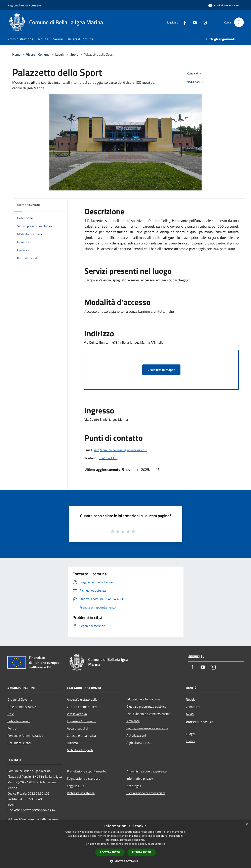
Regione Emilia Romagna (24, 5)
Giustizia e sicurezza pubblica (146, 706)
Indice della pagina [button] (29, 205)
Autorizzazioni (136, 735)
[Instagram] (203, 22)
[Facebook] (183, 22)
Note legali (134, 786)
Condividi (196, 74)
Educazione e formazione (143, 699)
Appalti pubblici (77, 728)
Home (16, 54)
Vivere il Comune (38, 54)
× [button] (246, 824)
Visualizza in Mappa (161, 370)
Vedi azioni (196, 82)
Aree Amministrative (22, 707)
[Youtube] (193, 22)
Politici (12, 728)
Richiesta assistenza (81, 793)
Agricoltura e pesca (139, 743)
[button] (126, 861)
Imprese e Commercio (82, 721)
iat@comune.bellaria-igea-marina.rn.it (121, 450)
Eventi (190, 741)
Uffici (11, 714)
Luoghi (60, 54)
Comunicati (194, 707)
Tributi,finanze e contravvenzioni (149, 714)
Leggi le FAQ (75, 786)
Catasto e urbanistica (81, 736)
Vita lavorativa (77, 714)
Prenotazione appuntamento (86, 771)
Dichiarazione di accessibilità (146, 793)
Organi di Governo (20, 699)
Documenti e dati (19, 743)
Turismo (72, 743)
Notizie (191, 699)
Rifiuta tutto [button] (142, 852)
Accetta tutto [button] (110, 852)
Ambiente (133, 721)
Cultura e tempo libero (82, 707)
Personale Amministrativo (25, 736)
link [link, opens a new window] (164, 844)
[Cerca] (239, 22)
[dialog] (126, 844)
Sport (74, 54)
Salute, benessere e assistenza (147, 728)
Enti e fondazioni (19, 721)
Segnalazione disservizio (83, 778)
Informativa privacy (140, 778)
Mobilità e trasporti (80, 750)
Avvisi (190, 714)
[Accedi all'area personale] (223, 5)
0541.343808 (108, 458)
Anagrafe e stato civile (82, 699)
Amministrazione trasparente (147, 771)
